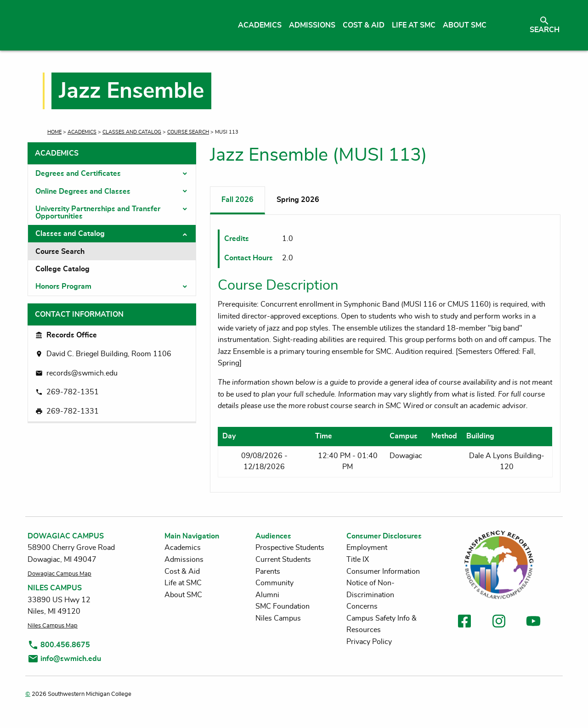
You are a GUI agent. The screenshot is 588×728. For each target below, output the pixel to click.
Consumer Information (383, 571)
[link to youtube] (533, 623)
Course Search (188, 132)
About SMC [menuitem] (465, 25)
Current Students (283, 560)
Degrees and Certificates (78, 174)
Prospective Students (290, 548)
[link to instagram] (499, 623)
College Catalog (62, 269)
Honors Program (63, 286)
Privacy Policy (369, 642)
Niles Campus (278, 618)
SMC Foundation (283, 606)
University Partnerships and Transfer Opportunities (98, 213)
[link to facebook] (464, 623)
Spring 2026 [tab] (298, 200)
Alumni (267, 595)
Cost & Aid (182, 571)
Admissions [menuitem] (312, 25)
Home (54, 132)
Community (274, 583)
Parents (268, 571)
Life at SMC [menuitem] (414, 25)
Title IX (358, 560)
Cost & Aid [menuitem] (364, 25)
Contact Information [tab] (79, 314)
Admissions (184, 560)
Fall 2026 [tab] (237, 200)
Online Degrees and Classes (83, 191)
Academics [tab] (57, 153)
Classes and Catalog (132, 132)
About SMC (183, 595)
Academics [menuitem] (260, 25)
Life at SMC (183, 583)
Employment (367, 548)
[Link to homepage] (114, 25)
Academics (82, 132)
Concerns (362, 606)
